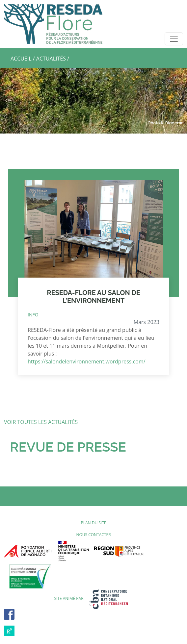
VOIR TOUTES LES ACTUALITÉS (41, 422)
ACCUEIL (21, 59)
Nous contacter (93, 535)
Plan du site (93, 523)
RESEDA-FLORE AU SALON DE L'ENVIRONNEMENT (93, 297)
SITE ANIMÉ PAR (93, 598)
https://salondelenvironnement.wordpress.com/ (87, 361)
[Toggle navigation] (174, 39)
